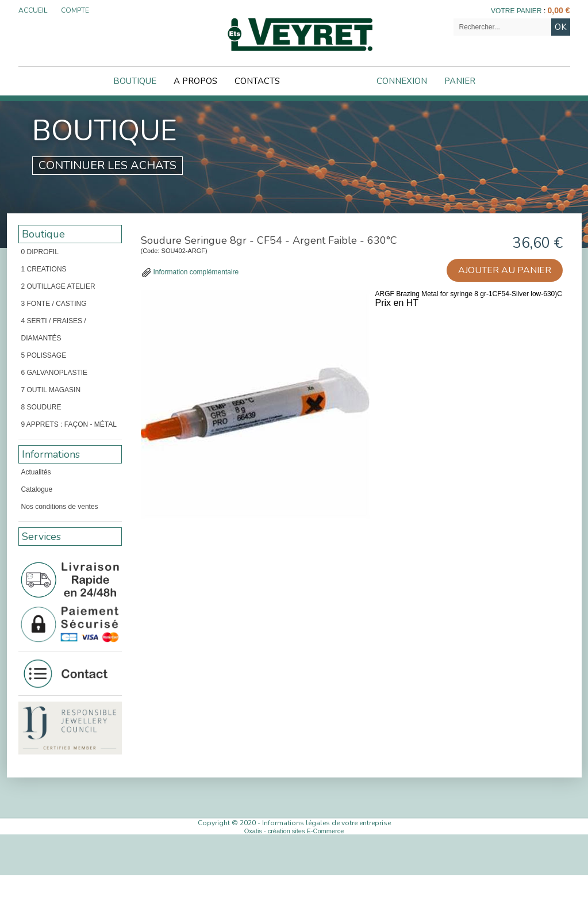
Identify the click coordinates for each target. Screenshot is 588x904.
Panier (460, 81)
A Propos (195, 81)
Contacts (257, 81)
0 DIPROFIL (40, 252)
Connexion (402, 81)
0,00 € (559, 10)
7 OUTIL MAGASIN (51, 390)
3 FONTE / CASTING (54, 304)
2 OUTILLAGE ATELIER (58, 286)
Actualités (36, 472)
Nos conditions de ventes (60, 507)
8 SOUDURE (41, 407)
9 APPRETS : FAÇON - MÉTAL (69, 424)
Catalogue (37, 489)
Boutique (135, 81)
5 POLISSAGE (44, 355)
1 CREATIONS (44, 269)
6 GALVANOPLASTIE (55, 373)
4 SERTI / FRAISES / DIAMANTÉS (54, 330)
